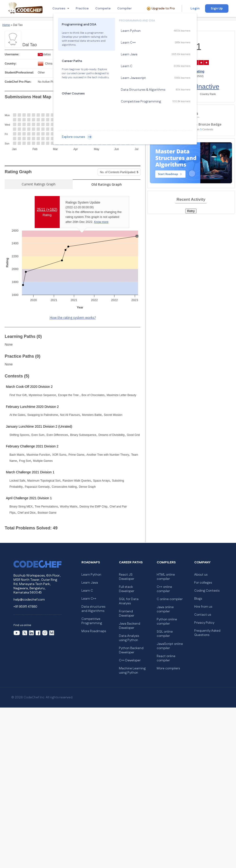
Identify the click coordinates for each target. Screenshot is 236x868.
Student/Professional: (19, 73)
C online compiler (170, 599)
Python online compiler (167, 622)
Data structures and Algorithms (93, 609)
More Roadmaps (94, 631)
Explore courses (77, 137)
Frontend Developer (127, 614)
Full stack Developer (127, 589)
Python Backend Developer (131, 650)
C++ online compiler (164, 589)
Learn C (87, 591)
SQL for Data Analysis (129, 601)
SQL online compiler (165, 634)
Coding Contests (207, 591)
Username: (12, 54)
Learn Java (90, 583)
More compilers (168, 668)
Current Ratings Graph (39, 184)
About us (201, 575)
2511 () (47, 210)
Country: (11, 64)
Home (6, 25)
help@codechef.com (29, 600)
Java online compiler (165, 609)
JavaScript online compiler (170, 646)
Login (195, 8)
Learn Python (91, 575)
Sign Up (217, 8)
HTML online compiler (166, 577)
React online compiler (166, 658)
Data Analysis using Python (129, 638)
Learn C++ (89, 599)
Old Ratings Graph (107, 184)
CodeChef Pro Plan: (18, 82)
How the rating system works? (73, 317)
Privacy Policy (204, 623)
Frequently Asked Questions (207, 633)
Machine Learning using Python (132, 671)
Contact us (203, 615)
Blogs (198, 599)
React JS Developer (127, 577)
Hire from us (203, 607)
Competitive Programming (92, 621)
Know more (101, 222)
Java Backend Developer (130, 626)
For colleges (203, 583)
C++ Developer (130, 660)
